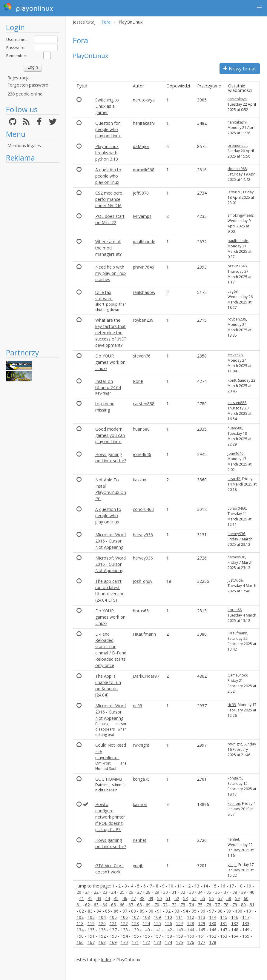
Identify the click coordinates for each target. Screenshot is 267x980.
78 (226, 905)
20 (79, 892)
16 (223, 886)
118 (80, 923)
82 (82, 911)
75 (200, 905)
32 (183, 892)
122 (124, 923)
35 (209, 892)
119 (91, 923)
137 (113, 930)
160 (191, 936)
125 (157, 923)
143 (179, 930)
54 (194, 898)
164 (235, 936)
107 (135, 917)
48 (142, 898)
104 (102, 917)
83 (90, 911)
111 (179, 917)
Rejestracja (19, 78)
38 (235, 892)
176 (191, 942)
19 (249, 886)
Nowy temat (240, 69)
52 (177, 898)
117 (246, 917)
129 (202, 923)
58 (229, 898)
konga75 (141, 779)
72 (174, 905)
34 (200, 892)
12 (188, 886)
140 (146, 930)
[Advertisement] (33, 255)
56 (211, 898)
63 (96, 905)
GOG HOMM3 (109, 779)
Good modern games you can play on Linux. (110, 435)
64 (105, 905)
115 (224, 917)
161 (202, 936)
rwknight (141, 745)
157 (157, 936)
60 (246, 898)
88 (133, 911)
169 (113, 942)
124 (146, 923)
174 (168, 942)
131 (224, 923)
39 (243, 892)
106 (124, 917)
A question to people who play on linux (108, 176)
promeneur (237, 145)
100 (239, 911)
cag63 (233, 291)
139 (135, 930)
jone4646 (142, 454)
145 (202, 930)
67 (131, 905)
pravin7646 (144, 267)
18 (240, 886)
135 (91, 930)
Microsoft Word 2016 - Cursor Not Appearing (111, 541)
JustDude (235, 580)
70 (157, 905)
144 (191, 930)
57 (220, 898)
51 (168, 898)
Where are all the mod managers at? (108, 248)
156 (146, 936)
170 (124, 942)
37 (226, 892)
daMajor (141, 146)
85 (108, 911)
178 (213, 942)
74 (191, 905)
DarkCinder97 (146, 676)
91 (159, 911)
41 (82, 898)
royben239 (143, 320)
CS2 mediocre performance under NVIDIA (109, 199)
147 (224, 930)
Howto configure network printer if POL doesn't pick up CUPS (110, 817)
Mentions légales (24, 145)
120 (102, 923)
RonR (138, 381)
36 (217, 892)
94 (185, 911)
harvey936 (143, 535)
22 (96, 892)
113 (202, 917)
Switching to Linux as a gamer (107, 106)
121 (113, 923)
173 (157, 942)
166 (80, 942)
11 (179, 886)
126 (168, 923)
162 (213, 936)
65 (113, 905)
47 (133, 898)
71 (165, 905)
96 (203, 911)
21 (88, 892)
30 (165, 892)
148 (235, 930)
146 (213, 930)
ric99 (138, 706)
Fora (106, 22)
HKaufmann (144, 634)
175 (179, 942)
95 (194, 911)
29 (157, 892)
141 (157, 930)
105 (113, 917)
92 (168, 911)
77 (217, 905)
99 (229, 911)
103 (91, 917)
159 (179, 936)
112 (191, 917)
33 (191, 892)
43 (99, 898)
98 (220, 911)
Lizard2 (234, 479)
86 (116, 911)
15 (214, 886)
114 (213, 917)
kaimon (140, 804)
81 (252, 905)
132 (235, 923)
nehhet (140, 840)
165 (246, 936)
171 (135, 942)
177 (202, 942)
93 (177, 911)
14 (205, 886)
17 (231, 886)
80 (243, 905)
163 (224, 936)
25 (122, 892)
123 (135, 923)
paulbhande (144, 242)
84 (99, 911)
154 (124, 936)
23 (105, 892)
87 (125, 911)
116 (235, 917)
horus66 (141, 611)
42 (90, 898)
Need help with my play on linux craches (111, 273)
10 (171, 886)
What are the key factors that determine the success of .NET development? (111, 333)
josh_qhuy (143, 581)
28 (148, 892)
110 (168, 917)
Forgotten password (28, 85)
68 (139, 905)
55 (203, 898)
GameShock (238, 675)
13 (197, 886)
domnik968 (144, 170)
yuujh (138, 866)
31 (174, 892)
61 (79, 905)
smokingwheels (241, 215)
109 (157, 917)
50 (159, 898)
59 (237, 898)
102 (80, 917)
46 (125, 898)
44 (108, 898)
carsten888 (144, 404)
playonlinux (28, 7)
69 (148, 905)
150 (80, 936)
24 (113, 892)
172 (146, 942)
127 (179, 923)
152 (102, 936)
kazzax (139, 480)
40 (252, 892)
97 (211, 911)
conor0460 (143, 509)
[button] (259, 8)
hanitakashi (144, 123)
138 (124, 930)
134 (80, 930)
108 (146, 917)
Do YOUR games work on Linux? (110, 362)
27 (139, 892)
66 (122, 905)
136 (102, 930)
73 (183, 905)
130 (213, 923)
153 (113, 936)
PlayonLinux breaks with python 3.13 (107, 153)
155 (135, 936)
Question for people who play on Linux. (108, 129)
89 (142, 911)
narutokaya (144, 100)
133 (246, 923)
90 (151, 911)
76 (209, 905)
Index (106, 960)
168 (102, 942)
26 (131, 892)
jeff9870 (141, 193)
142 (168, 930)
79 (235, 905)
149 (246, 930)
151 (91, 936)
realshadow (144, 292)
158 (168, 936)
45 (116, 898)
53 (185, 898)
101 (250, 911)
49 (151, 898)
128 (191, 923)
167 (91, 942)
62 (88, 905)
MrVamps (142, 216)
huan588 (141, 429)
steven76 (142, 356)
